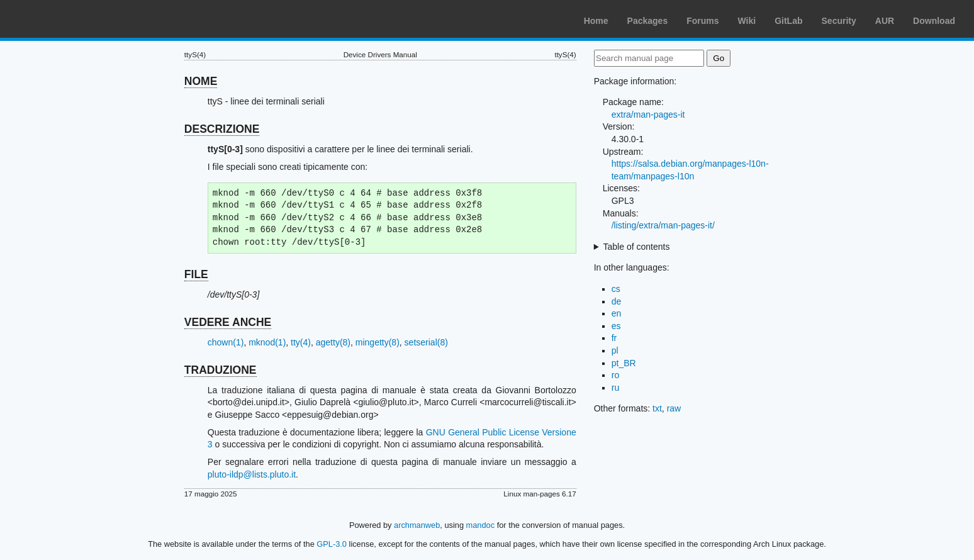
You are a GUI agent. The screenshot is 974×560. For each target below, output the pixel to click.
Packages (648, 21)
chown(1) (226, 342)
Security (839, 21)
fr (614, 338)
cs (616, 289)
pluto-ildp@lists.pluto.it (252, 474)
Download (934, 21)
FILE (196, 274)
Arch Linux (69, 19)
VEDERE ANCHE (228, 322)
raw (674, 408)
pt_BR (624, 363)
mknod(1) (267, 342)
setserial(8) (426, 342)
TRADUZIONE (221, 370)
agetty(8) (333, 342)
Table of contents (637, 247)
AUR (885, 21)
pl (615, 350)
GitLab (788, 21)
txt (657, 408)
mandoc (481, 525)
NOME (201, 81)
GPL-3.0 (332, 544)
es (616, 326)
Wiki (747, 21)
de (617, 301)
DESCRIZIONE (222, 129)
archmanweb (417, 525)
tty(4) (301, 342)
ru (615, 388)
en (617, 313)
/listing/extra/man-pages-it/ (663, 225)
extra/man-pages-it (648, 115)
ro (615, 375)
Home (596, 21)
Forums (703, 21)
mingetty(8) (378, 342)
